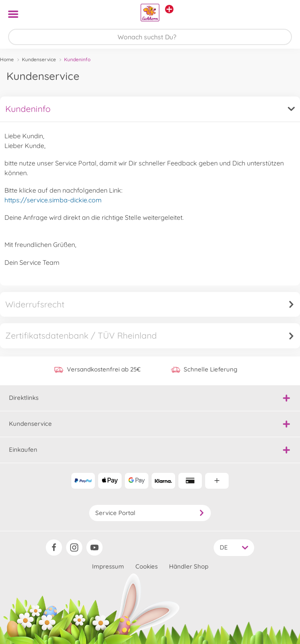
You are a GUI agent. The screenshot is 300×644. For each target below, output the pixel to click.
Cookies (147, 566)
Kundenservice (39, 59)
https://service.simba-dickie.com (53, 200)
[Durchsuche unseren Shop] (150, 37)
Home (7, 59)
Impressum (108, 566)
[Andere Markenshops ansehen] (169, 9)
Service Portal (150, 513)
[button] (282, 14)
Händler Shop (189, 566)
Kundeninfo (150, 109)
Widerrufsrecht (150, 304)
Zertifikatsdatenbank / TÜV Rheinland (150, 335)
